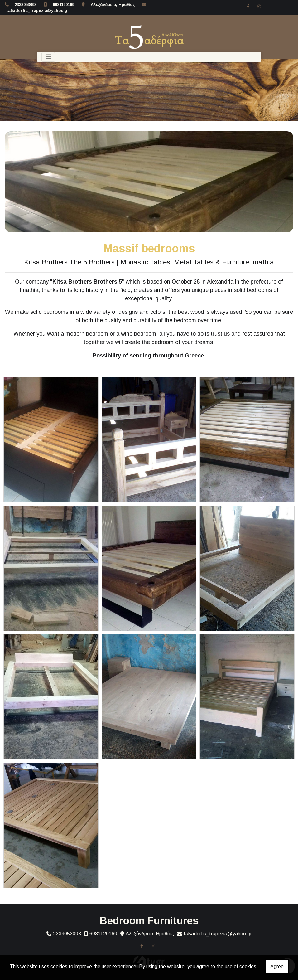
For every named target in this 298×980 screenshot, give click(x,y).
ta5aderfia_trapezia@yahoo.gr (38, 10)
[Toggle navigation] (48, 57)
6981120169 (63, 5)
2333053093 (26, 5)
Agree (277, 966)
